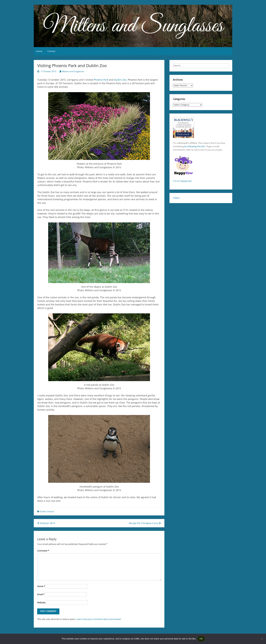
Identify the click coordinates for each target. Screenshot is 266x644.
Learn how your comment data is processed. (99, 619)
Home (39, 51)
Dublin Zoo (120, 80)
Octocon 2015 (46, 523)
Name (41, 586)
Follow (176, 198)
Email (41, 594)
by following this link (194, 146)
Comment (43, 551)
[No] (262, 639)
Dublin (43, 511)
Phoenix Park (101, 80)
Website (41, 603)
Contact (51, 51)
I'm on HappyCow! (182, 181)
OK (201, 639)
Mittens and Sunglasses (73, 71)
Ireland (50, 511)
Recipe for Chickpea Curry (145, 523)
